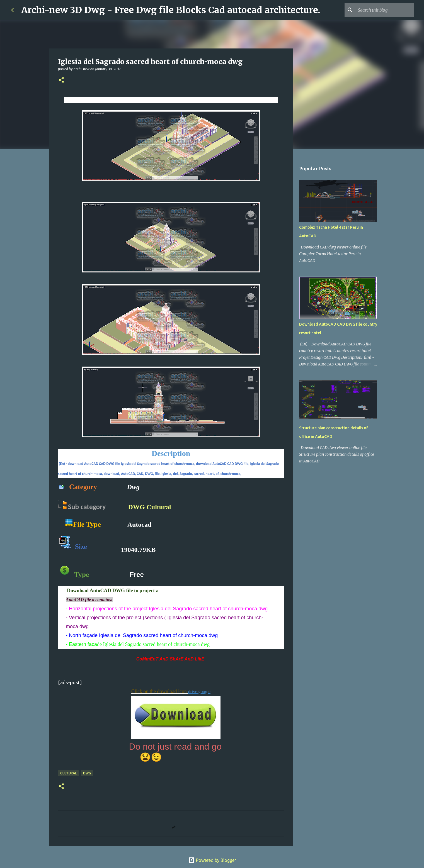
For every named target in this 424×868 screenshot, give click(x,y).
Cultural (68, 773)
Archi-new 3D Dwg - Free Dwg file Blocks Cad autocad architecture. (171, 10)
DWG (87, 773)
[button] (61, 80)
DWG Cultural (150, 507)
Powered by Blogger (212, 860)
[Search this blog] (385, 10)
